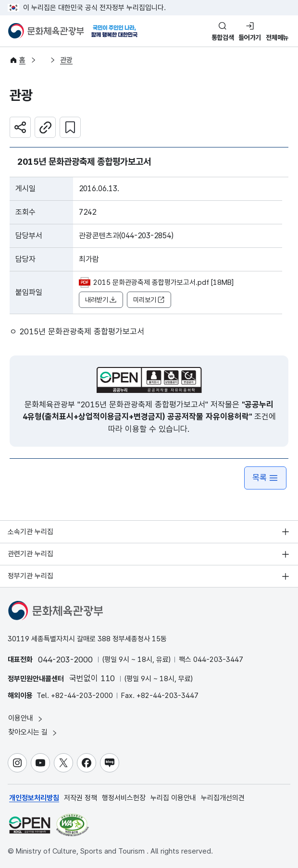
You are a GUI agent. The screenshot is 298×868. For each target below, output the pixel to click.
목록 (265, 478)
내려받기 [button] (101, 300)
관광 (66, 60)
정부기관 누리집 (31, 576)
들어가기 (250, 37)
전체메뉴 (277, 37)
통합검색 (223, 37)
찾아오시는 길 (33, 732)
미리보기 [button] (149, 300)
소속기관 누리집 (31, 532)
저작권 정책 (81, 798)
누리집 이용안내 (173, 798)
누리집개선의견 (223, 798)
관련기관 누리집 (31, 554)
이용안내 (26, 718)
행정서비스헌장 (124, 798)
